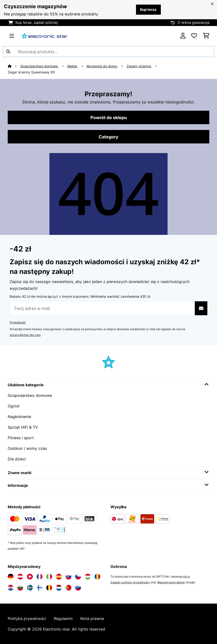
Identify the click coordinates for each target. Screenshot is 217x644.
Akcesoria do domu (102, 66)
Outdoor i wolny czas (27, 448)
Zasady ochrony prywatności (130, 582)
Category (108, 137)
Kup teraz (148, 10)
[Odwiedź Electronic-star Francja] (40, 577)
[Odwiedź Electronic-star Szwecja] (30, 588)
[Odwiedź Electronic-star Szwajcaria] (30, 577)
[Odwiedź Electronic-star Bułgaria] (20, 588)
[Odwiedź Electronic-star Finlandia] (40, 588)
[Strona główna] (14, 66)
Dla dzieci (17, 459)
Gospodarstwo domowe (39, 66)
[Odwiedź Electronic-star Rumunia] (97, 577)
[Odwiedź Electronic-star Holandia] (59, 588)
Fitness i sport (21, 438)
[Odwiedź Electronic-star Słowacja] (68, 577)
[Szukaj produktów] (108, 52)
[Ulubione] (194, 36)
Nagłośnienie (19, 417)
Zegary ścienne (139, 66)
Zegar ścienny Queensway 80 (31, 72)
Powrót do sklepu (109, 117)
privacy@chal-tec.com (25, 335)
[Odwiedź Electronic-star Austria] (20, 577)
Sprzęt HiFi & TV (23, 427)
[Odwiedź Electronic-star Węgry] (88, 577)
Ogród (14, 406)
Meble (73, 66)
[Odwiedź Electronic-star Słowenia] (78, 588)
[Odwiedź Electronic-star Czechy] (78, 577)
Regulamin (63, 618)
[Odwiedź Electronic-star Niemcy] (11, 577)
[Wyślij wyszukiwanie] (8, 52)
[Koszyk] (206, 36)
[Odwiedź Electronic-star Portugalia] (68, 588)
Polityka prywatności (27, 618)
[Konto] (183, 36)
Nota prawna (92, 618)
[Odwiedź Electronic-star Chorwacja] (11, 588)
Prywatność (18, 322)
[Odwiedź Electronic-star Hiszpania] (59, 577)
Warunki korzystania (171, 582)
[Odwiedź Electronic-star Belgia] (49, 588)
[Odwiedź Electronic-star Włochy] (49, 577)
